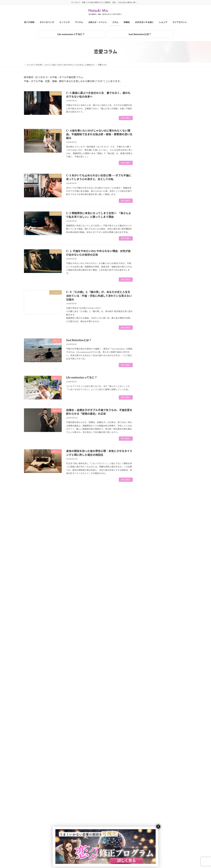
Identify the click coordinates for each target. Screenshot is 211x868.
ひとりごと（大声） (153, 426)
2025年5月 (149, 531)
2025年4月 (149, 538)
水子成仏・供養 (151, 450)
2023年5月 (149, 675)
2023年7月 (149, 663)
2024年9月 (149, 579)
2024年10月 (150, 573)
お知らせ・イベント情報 (155, 408)
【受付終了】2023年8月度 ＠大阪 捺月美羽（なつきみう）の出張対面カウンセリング (174, 203)
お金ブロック (150, 414)
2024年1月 (149, 627)
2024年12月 (150, 561)
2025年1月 (149, 556)
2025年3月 (149, 543)
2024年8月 (149, 585)
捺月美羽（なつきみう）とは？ (152, 828)
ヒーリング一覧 (88, 823)
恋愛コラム (149, 438)
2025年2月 (149, 549)
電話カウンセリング (35, 849)
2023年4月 (149, 681)
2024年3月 (149, 615)
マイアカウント (145, 864)
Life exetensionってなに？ (71, 34)
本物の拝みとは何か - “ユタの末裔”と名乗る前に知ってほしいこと (173, 140)
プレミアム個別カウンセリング (40, 833)
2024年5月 (149, 603)
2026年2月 (149, 478)
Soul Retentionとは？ (140, 34)
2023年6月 (149, 669)
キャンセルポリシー (147, 838)
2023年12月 (150, 633)
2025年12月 (150, 490)
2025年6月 (149, 526)
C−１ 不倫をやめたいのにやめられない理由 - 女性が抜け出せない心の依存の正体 (173, 335)
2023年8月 (149, 657)
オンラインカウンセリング (38, 844)
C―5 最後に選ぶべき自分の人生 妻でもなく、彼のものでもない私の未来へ (173, 256)
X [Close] (158, 827)
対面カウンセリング (35, 838)
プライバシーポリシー (148, 844)
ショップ (143, 859)
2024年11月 (150, 567)
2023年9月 (149, 651)
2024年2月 (149, 621)
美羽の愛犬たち (151, 456)
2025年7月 (149, 520)
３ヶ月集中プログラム (36, 828)
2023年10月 (150, 645)
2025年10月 (150, 502)
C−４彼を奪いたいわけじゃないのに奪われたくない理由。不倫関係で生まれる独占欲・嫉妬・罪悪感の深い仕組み (99, 134)
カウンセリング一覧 (34, 823)
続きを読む (126, 118)
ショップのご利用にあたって (149, 854)
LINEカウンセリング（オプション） (42, 854)
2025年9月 (149, 508)
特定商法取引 (145, 849)
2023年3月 (149, 687)
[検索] (179, 79)
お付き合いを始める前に (147, 823)
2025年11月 (150, 496)
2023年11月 (150, 639)
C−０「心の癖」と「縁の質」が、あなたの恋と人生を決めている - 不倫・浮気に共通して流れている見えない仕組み (99, 296)
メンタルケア (150, 432)
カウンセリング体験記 (154, 420)
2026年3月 (149, 472)
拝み (146, 444)
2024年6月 (149, 597)
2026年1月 (149, 484)
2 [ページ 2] (73, 494)
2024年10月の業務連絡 (171, 153)
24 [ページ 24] (84, 494)
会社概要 (143, 833)
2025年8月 (149, 514)
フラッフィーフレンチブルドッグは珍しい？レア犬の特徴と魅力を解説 (173, 220)
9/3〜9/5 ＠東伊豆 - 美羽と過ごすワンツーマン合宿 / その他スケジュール (173, 171)
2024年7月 (149, 591)
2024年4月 (149, 609)
